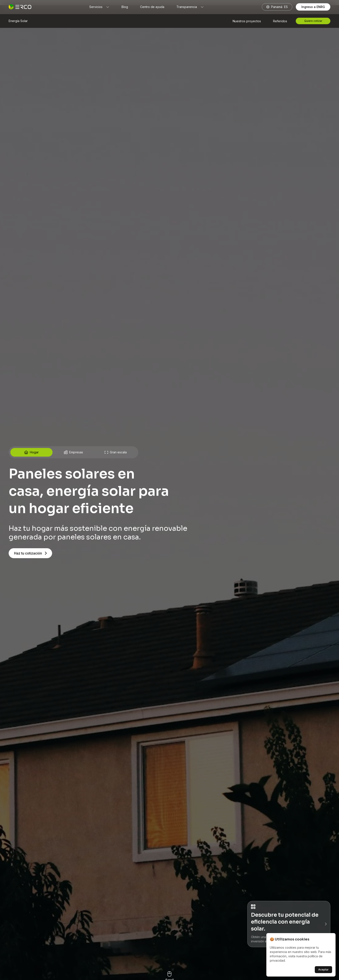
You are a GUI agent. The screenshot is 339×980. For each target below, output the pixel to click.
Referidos (280, 21)
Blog (125, 7)
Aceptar (323, 970)
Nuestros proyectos (247, 21)
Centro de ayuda (152, 7)
